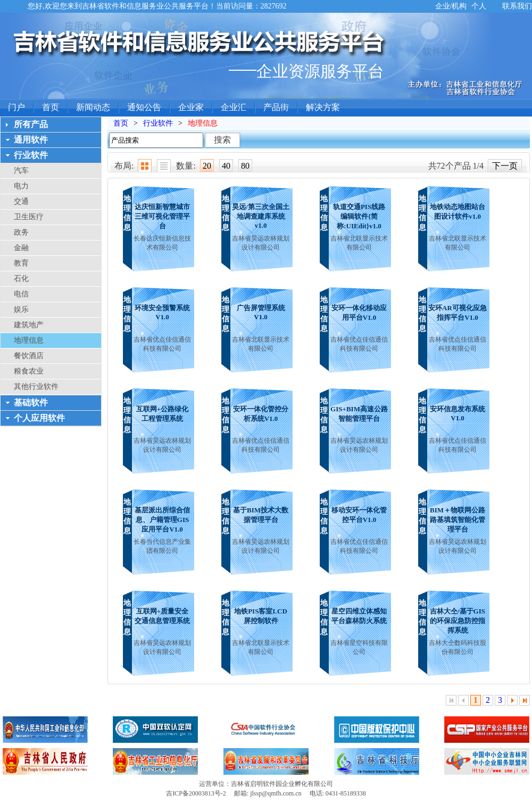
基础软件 (31, 403)
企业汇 (234, 107)
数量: (186, 166)
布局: (124, 166)
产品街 (276, 107)
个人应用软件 (39, 418)
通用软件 (31, 140)
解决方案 (323, 107)
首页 (51, 107)
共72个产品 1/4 (456, 166)
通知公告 (144, 107)
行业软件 (31, 155)
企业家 (191, 107)
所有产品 (31, 124)
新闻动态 (93, 107)
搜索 (222, 140)
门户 (16, 107)
